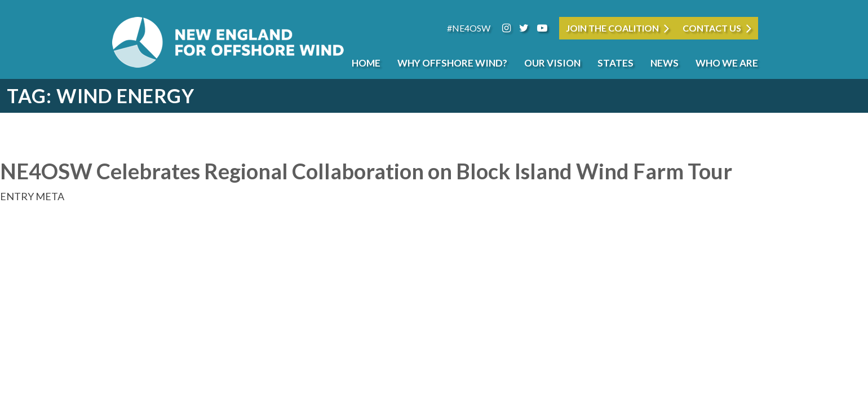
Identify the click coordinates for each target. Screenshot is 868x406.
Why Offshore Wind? (452, 63)
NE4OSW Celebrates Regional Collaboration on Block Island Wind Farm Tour (366, 171)
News (665, 63)
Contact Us (712, 28)
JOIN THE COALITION (612, 28)
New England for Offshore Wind (228, 42)
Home (366, 63)
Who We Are (727, 63)
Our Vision (552, 63)
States (615, 63)
